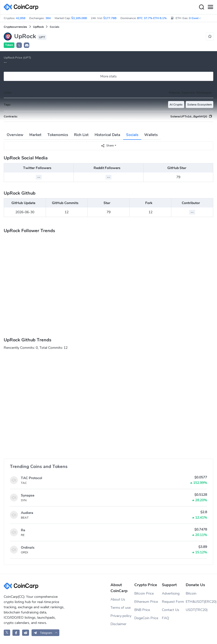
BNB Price (142, 610)
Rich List (81, 135)
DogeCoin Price (146, 618)
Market (35, 135)
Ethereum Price (146, 602)
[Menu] (210, 7)
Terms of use (121, 608)
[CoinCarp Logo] (22, 7)
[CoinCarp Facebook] (16, 633)
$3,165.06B (79, 18)
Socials (132, 135)
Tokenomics (58, 135)
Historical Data (107, 135)
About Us (118, 599)
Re (23, 530)
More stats (109, 76)
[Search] (201, 7)
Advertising (171, 593)
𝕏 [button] (19, 45)
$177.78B (110, 18)
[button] (27, 45)
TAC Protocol (32, 478)
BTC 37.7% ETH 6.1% (152, 18)
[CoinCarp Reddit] (26, 633)
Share (107, 146)
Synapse (28, 495)
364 (48, 18)
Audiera (27, 513)
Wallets (151, 135)
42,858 (21, 18)
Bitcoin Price (144, 593)
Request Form (173, 602)
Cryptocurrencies (15, 27)
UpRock (38, 27)
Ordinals (28, 548)
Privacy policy (121, 616)
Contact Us (171, 610)
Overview (15, 135)
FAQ (165, 618)
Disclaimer (118, 624)
